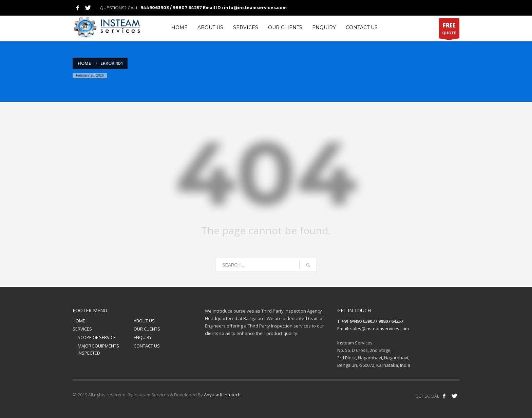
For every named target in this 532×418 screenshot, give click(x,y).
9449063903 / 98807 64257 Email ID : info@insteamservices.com (214, 8)
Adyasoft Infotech (222, 395)
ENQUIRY (143, 337)
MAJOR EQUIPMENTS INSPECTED (98, 349)
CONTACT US (147, 346)
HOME (79, 321)
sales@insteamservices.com (379, 329)
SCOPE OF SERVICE (97, 337)
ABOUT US (144, 321)
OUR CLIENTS (147, 329)
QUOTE (449, 30)
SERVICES (82, 329)
